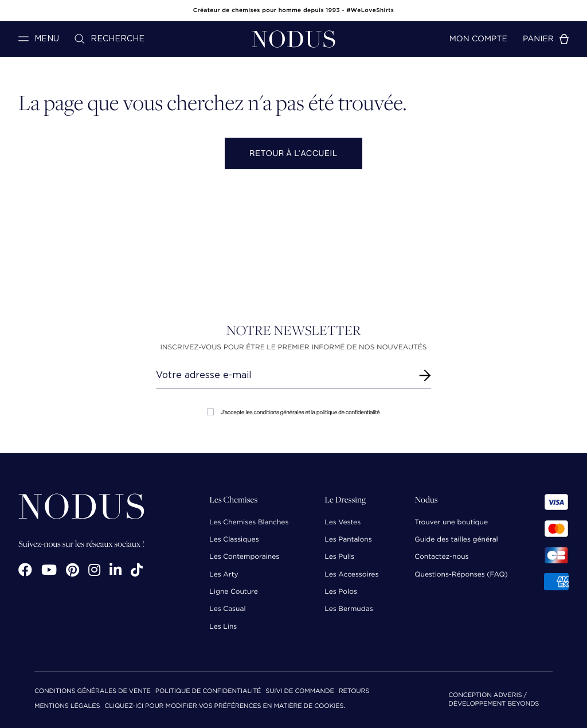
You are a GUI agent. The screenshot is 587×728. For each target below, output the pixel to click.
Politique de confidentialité (208, 692)
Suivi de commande (300, 692)
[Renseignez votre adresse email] (283, 375)
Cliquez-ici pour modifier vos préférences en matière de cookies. (225, 706)
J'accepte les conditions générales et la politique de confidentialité (293, 412)
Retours (354, 692)
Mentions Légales (67, 706)
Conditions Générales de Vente (93, 692)
